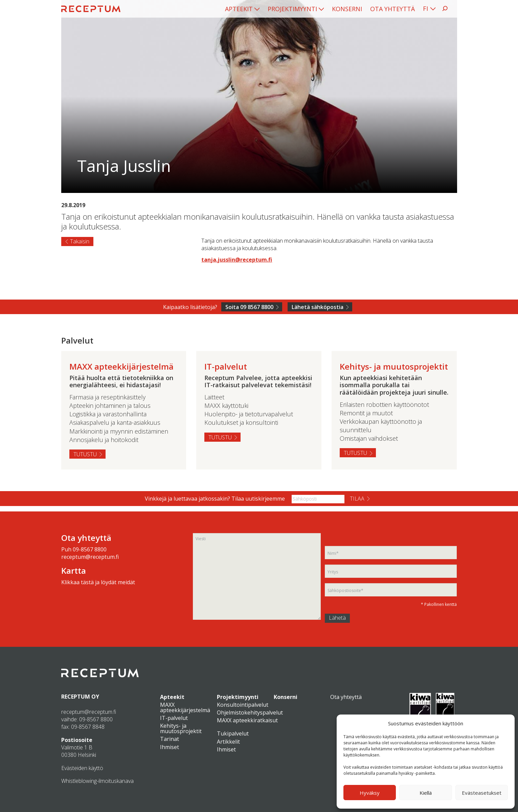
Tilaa (357, 499)
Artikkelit (228, 742)
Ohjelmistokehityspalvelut (250, 712)
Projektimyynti (292, 9)
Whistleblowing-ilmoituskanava (97, 781)
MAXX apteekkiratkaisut (247, 720)
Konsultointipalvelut (243, 705)
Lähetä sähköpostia (318, 307)
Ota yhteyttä (392, 9)
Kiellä (426, 793)
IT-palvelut (174, 718)
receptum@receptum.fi (90, 557)
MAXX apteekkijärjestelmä (185, 707)
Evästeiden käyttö (82, 768)
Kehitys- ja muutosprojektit (181, 728)
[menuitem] (242, 9)
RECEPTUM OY (80, 697)
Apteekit (239, 9)
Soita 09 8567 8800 (249, 307)
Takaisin (80, 241)
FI (425, 8)
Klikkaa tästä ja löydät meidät (98, 582)
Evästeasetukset (482, 793)
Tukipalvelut (233, 733)
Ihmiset (170, 747)
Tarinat (170, 739)
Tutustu (85, 454)
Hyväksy (370, 793)
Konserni (347, 9)
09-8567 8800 (90, 549)
